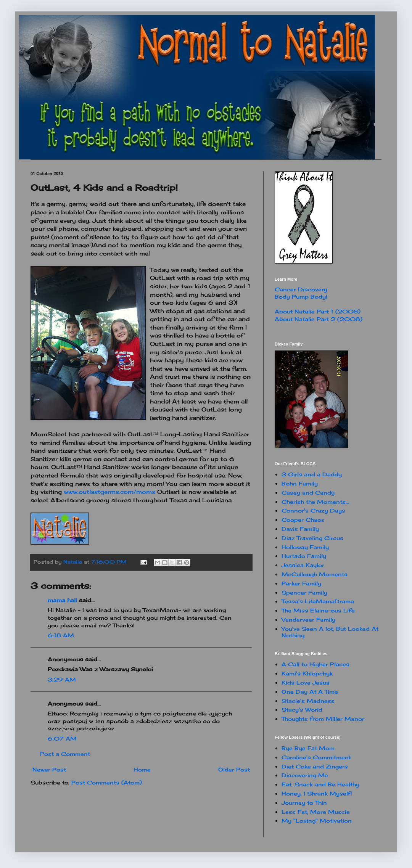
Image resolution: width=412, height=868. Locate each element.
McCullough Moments (315, 574)
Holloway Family (305, 547)
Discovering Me (305, 775)
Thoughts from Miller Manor (323, 719)
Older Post (234, 769)
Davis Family (300, 529)
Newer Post (49, 769)
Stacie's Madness (308, 701)
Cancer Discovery (301, 289)
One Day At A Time (310, 692)
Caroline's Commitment (316, 757)
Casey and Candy (308, 493)
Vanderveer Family (308, 620)
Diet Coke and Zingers (315, 766)
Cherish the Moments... (315, 502)
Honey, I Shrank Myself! (317, 793)
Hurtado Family (304, 556)
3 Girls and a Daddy (312, 474)
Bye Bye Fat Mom (308, 748)
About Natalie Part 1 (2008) (318, 311)
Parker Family (301, 583)
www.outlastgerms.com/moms (109, 492)
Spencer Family (304, 592)
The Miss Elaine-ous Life (318, 610)
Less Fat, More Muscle (316, 812)
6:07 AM (62, 739)
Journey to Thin (304, 803)
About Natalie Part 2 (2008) (319, 319)
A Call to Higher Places (315, 664)
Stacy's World (302, 710)
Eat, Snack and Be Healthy (320, 784)
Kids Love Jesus (306, 682)
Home (142, 769)
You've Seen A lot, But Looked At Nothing (330, 632)
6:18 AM (61, 635)
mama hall (62, 600)
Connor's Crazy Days (313, 510)
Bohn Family (300, 483)
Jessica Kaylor (303, 565)
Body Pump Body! (301, 297)
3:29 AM (62, 679)
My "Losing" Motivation (317, 821)
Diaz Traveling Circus (312, 538)
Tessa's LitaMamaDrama (318, 601)
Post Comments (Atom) (107, 782)
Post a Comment (65, 754)
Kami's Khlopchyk (307, 673)
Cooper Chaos (303, 520)
